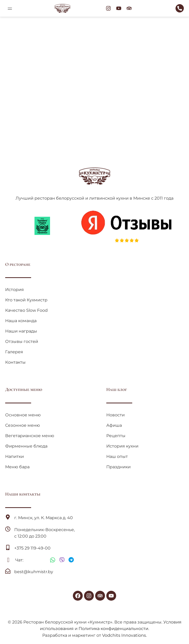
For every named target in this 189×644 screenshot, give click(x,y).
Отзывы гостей (22, 341)
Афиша (114, 425)
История (15, 290)
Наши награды (21, 331)
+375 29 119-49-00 (32, 548)
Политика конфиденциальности (113, 629)
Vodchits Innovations (124, 635)
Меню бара (17, 467)
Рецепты (116, 436)
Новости (115, 415)
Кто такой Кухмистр (26, 300)
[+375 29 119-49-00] (8, 547)
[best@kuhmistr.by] (8, 571)
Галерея (14, 352)
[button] (10, 8)
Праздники (118, 467)
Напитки (15, 456)
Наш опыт (117, 456)
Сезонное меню (23, 425)
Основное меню (23, 415)
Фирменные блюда (26, 446)
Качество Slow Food (26, 310)
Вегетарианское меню (30, 436)
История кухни (122, 446)
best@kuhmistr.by (34, 572)
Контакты (15, 362)
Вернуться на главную (95, 105)
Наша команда (21, 321)
